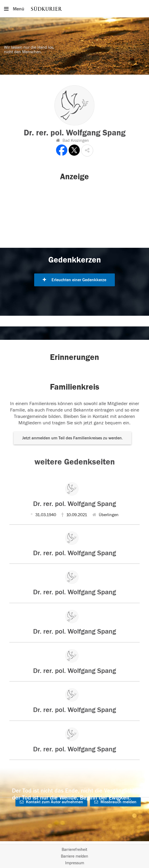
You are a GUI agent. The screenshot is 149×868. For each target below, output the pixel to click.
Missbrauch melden (115, 802)
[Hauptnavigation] (74, 9)
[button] (87, 151)
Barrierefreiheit (74, 850)
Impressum (75, 863)
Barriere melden (74, 856)
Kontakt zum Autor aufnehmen (51, 802)
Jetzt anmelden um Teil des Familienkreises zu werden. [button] (72, 438)
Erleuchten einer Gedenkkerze (74, 280)
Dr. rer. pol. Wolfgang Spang (74, 504)
